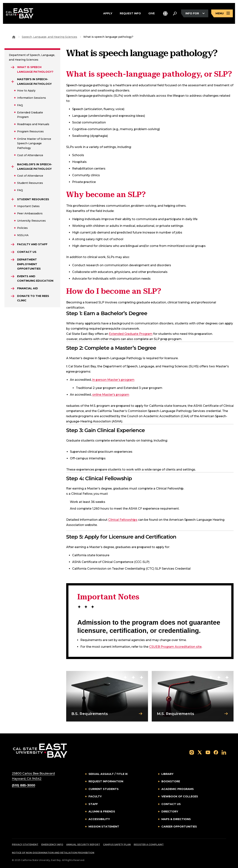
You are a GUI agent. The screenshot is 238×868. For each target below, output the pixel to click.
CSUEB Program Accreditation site (175, 647)
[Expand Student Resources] (13, 199)
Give (152, 13)
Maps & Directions (176, 819)
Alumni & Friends (102, 811)
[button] (165, 13)
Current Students (104, 789)
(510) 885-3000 (24, 785)
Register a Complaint (149, 844)
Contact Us (171, 804)
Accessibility (99, 819)
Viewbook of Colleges (180, 796)
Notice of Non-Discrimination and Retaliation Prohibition (53, 853)
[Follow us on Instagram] (192, 752)
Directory (170, 811)
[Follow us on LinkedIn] (224, 752)
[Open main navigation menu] (222, 13)
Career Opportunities (179, 827)
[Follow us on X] (200, 752)
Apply (108, 13)
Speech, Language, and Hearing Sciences (49, 37)
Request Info (130, 13)
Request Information (106, 781)
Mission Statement (104, 827)
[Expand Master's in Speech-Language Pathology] (13, 82)
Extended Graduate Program (131, 334)
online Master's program (111, 395)
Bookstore (171, 781)
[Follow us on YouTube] (208, 752)
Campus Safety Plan (117, 844)
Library (167, 774)
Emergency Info (52, 844)
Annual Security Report (83, 844)
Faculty (95, 796)
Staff (93, 804)
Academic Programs (178, 789)
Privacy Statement (25, 844)
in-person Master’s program (113, 380)
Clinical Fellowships (123, 520)
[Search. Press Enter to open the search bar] (175, 13)
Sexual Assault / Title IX (108, 774)
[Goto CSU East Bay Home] (14, 37)
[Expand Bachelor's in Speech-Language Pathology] (13, 167)
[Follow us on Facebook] (216, 752)
